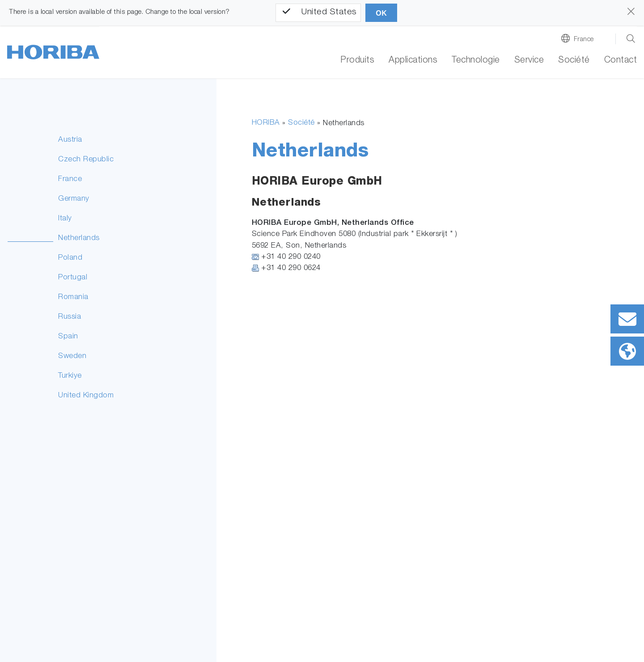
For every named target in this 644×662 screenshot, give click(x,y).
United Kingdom (86, 396)
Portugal (73, 278)
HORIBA (266, 123)
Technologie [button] (476, 61)
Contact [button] (621, 61)
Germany (74, 199)
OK (381, 13)
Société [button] (574, 61)
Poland (70, 258)
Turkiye (70, 376)
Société (301, 123)
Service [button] (529, 61)
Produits (357, 61)
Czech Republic (86, 160)
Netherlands (79, 238)
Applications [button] (413, 61)
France (584, 40)
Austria (70, 140)
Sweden (72, 356)
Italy (65, 219)
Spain (68, 337)
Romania (73, 297)
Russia (70, 317)
